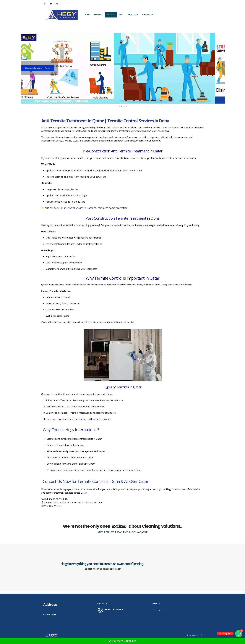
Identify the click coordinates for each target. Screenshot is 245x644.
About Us (98, 15)
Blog (121, 15)
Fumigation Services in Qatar (77, 470)
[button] (120, 106)
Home (87, 15)
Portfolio (133, 15)
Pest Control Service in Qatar (77, 208)
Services (111, 15)
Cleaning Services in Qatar (48, 68)
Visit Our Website (53, 506)
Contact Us (148, 15)
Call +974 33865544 (123, 641)
